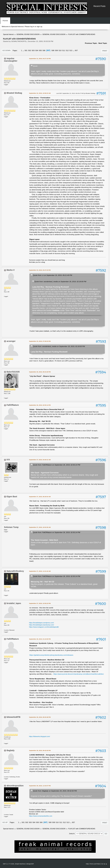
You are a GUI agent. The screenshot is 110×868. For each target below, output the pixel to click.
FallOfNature (13, 405)
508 (53, 50)
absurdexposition (15, 786)
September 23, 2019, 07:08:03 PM (40, 341)
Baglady (11, 750)
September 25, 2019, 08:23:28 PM (40, 372)
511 (64, 50)
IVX (8, 460)
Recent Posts (99, 6)
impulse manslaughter (11, 60)
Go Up (5, 822)
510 (60, 50)
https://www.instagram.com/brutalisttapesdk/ (44, 627)
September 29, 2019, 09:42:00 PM (40, 750)
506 (44, 50)
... (24, 50)
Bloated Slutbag (14, 93)
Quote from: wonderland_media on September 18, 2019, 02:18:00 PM (60, 281)
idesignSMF (30, 864)
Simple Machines (20, 864)
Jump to (72, 834)
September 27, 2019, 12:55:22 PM (40, 603)
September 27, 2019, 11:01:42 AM (40, 571)
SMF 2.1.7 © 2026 (8, 864)
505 (40, 50)
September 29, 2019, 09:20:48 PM (40, 717)
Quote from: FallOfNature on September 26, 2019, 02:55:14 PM (57, 465)
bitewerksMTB (13, 717)
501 (26, 50)
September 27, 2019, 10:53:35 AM (40, 527)
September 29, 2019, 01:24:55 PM (40, 639)
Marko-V (11, 270)
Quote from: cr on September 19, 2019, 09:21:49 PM (52, 275)
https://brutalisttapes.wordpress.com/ (41, 623)
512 (67, 50)
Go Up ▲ (104, 864)
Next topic (103, 43)
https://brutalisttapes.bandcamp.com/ (42, 625)
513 (71, 50)
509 (56, 50)
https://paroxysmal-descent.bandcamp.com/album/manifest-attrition (79, 674)
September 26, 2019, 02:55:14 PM (40, 405)
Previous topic (91, 43)
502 (30, 50)
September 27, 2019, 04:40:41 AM (40, 460)
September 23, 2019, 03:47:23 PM (40, 270)
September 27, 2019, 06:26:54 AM (40, 497)
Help (87, 864)
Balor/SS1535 (13, 372)
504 (37, 50)
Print (105, 51)
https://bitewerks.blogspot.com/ (40, 736)
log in (32, 27)
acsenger (11, 341)
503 (33, 50)
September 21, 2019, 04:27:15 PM (40, 59)
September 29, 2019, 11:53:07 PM (40, 786)
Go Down (6, 50)
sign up (39, 27)
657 (76, 50)
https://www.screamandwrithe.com (41, 816)
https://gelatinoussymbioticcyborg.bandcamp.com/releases (51, 655)
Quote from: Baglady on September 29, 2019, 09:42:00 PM (55, 791)
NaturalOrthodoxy (15, 571)
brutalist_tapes (14, 603)
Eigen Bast (12, 497)
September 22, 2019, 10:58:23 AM (40, 93)
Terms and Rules (95, 864)
